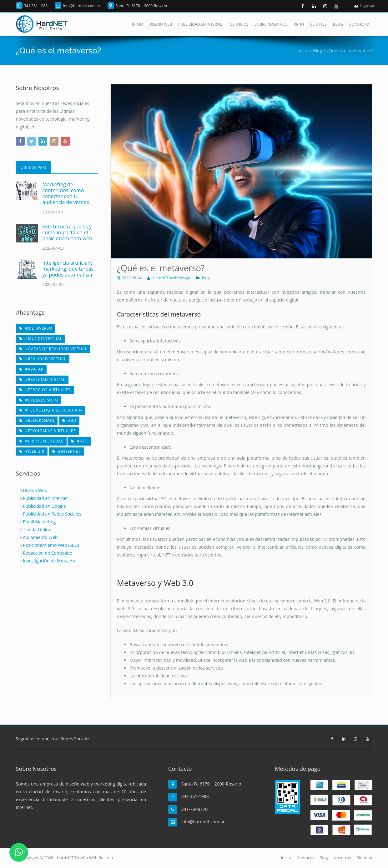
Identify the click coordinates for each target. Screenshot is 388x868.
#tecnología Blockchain (51, 410)
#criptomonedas (41, 441)
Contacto (359, 24)
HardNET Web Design (171, 278)
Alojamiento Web (40, 537)
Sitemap (365, 858)
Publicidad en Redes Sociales (52, 514)
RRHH (299, 24)
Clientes (318, 24)
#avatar (31, 369)
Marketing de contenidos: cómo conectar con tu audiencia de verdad (66, 193)
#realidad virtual (43, 359)
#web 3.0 (32, 451)
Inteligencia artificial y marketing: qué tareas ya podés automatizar (68, 269)
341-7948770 (195, 809)
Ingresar (363, 6)
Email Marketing (39, 522)
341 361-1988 (36, 6)
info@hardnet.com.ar (81, 6)
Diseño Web (161, 24)
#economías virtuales (48, 431)
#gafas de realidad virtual (53, 349)
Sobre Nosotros (271, 24)
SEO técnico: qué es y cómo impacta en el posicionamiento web (67, 232)
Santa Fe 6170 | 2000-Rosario (141, 6)
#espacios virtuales (45, 390)
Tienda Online (37, 529)
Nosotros (342, 858)
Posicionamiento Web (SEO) (51, 545)
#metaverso (36, 328)
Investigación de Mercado (49, 561)
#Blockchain (37, 420)
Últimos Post (33, 167)
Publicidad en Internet (201, 24)
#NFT (79, 441)
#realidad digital (42, 379)
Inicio (138, 24)
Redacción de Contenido (48, 553)
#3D (69, 420)
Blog (338, 24)
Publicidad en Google (44, 506)
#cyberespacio (39, 400)
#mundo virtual (41, 339)
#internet (66, 451)
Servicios (239, 24)
